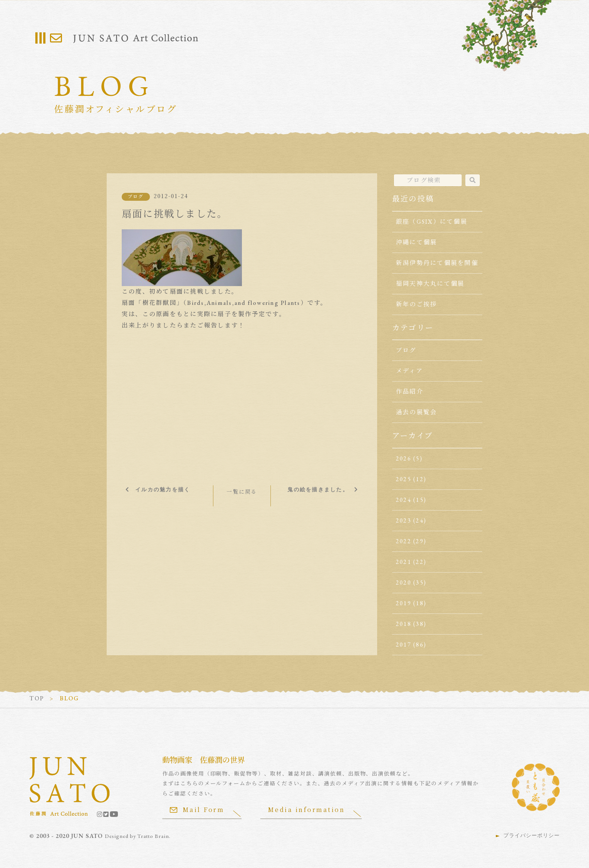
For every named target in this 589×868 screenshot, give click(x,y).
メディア (409, 371)
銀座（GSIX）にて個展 (432, 222)
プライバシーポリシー (532, 835)
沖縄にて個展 (416, 242)
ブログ (136, 197)
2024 (404, 500)
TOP (37, 698)
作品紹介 (410, 392)
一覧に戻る (242, 492)
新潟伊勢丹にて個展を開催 (437, 263)
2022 (404, 541)
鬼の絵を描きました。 (318, 489)
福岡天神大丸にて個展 (430, 284)
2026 (404, 458)
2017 (404, 645)
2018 (404, 624)
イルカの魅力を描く (163, 489)
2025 (404, 479)
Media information (307, 810)
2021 (404, 562)
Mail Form (197, 810)
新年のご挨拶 (416, 304)
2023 (404, 520)
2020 (404, 582)
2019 (404, 603)
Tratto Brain (153, 836)
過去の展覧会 (416, 412)
